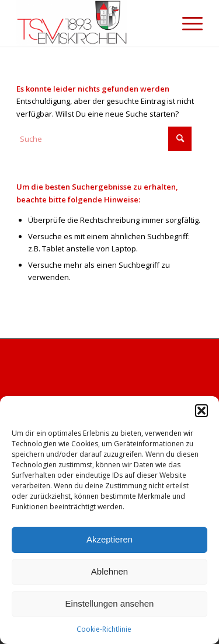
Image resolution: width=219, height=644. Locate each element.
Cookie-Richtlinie (104, 629)
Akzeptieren (109, 539)
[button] (201, 411)
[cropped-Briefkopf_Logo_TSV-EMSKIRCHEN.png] (91, 23)
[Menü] (187, 23)
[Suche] (104, 139)
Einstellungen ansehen (110, 603)
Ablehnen (109, 571)
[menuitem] (187, 23)
